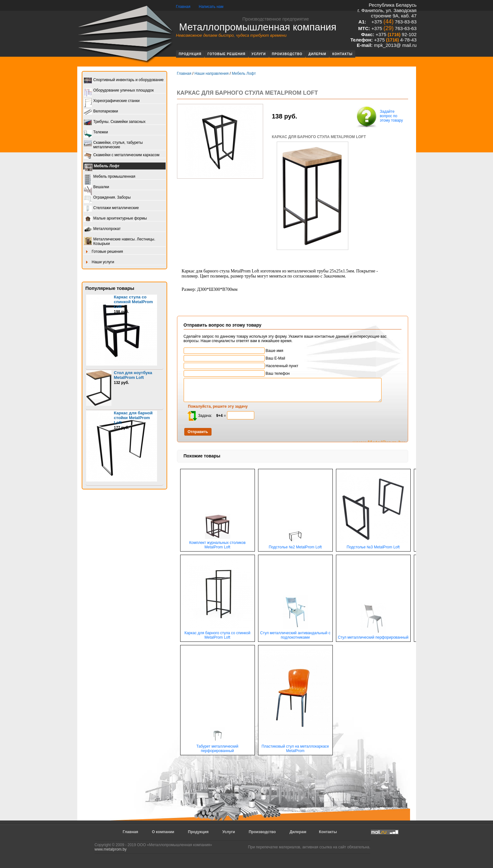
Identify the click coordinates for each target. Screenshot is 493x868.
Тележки (96, 133)
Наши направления (212, 73)
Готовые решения (226, 54)
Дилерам (317, 54)
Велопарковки (101, 112)
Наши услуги (99, 262)
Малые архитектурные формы (115, 219)
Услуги (259, 54)
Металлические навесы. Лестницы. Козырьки (120, 241)
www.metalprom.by (111, 849)
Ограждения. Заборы (107, 198)
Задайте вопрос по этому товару (379, 117)
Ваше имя (234, 351)
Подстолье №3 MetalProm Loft (373, 545)
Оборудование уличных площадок (119, 91)
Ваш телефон (237, 373)
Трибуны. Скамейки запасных (115, 122)
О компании (163, 832)
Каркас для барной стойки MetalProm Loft (133, 418)
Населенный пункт (241, 366)
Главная (183, 7)
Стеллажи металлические (111, 208)
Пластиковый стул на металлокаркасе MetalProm (295, 747)
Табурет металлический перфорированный (217, 747)
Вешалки (97, 187)
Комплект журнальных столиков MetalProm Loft (217, 543)
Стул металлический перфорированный (373, 636)
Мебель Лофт (102, 167)
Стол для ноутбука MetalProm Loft (133, 375)
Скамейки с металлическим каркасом (122, 155)
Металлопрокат (102, 229)
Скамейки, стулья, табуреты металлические (113, 145)
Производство (287, 54)
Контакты (342, 54)
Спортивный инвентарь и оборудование (124, 80)
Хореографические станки (112, 101)
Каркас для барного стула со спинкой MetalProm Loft (218, 633)
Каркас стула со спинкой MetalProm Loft (133, 302)
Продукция (190, 54)
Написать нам (211, 7)
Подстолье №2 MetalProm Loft (295, 545)
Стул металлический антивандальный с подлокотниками (295, 633)
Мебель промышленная (110, 177)
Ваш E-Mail (234, 358)
